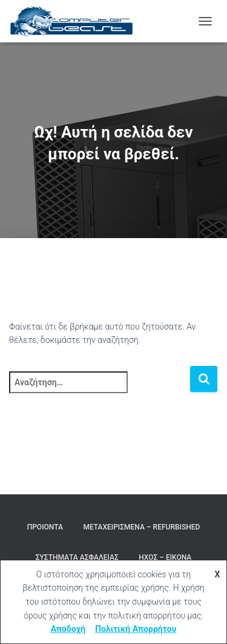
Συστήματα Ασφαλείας (77, 557)
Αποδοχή (68, 629)
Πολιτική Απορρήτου (136, 629)
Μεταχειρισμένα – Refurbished (141, 527)
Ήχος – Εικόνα (165, 557)
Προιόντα (45, 527)
